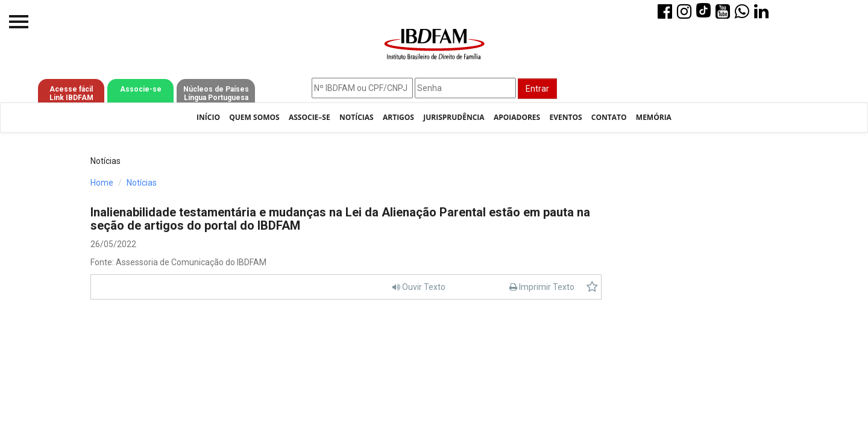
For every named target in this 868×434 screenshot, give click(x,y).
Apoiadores (517, 117)
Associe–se (310, 117)
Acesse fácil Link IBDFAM (71, 93)
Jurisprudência (454, 117)
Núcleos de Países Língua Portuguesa (216, 93)
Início (208, 117)
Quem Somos (254, 117)
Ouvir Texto (419, 287)
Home (102, 183)
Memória (654, 117)
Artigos (398, 117)
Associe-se (141, 89)
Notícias (357, 117)
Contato (609, 117)
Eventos (565, 117)
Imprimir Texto (542, 287)
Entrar (537, 89)
